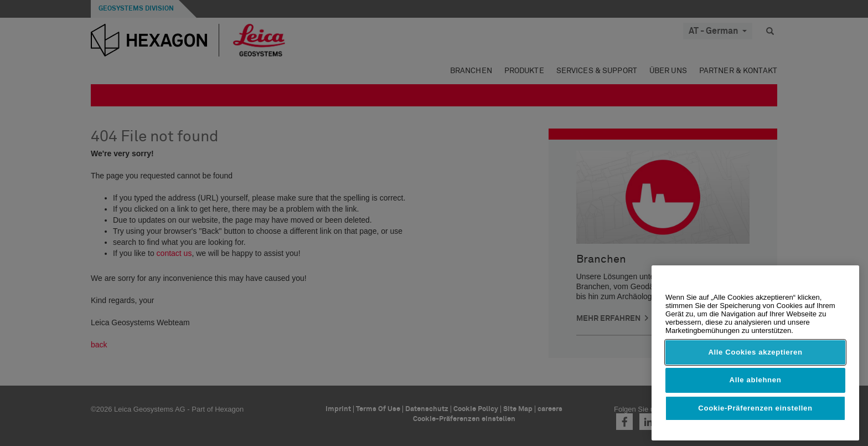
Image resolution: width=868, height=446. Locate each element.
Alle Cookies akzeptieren (755, 352)
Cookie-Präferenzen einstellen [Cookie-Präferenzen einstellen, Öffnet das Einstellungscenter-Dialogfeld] (755, 408)
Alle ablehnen (756, 380)
